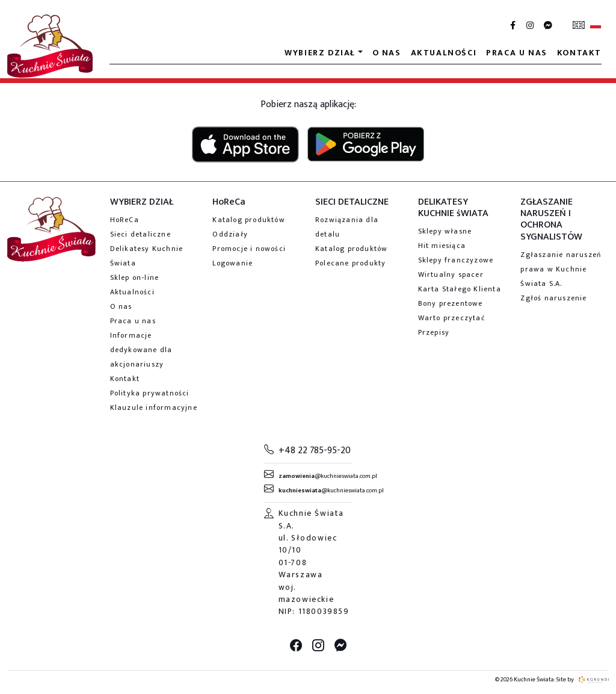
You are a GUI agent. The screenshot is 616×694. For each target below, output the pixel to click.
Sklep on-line (135, 277)
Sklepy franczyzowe (456, 260)
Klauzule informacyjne (154, 407)
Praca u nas (517, 53)
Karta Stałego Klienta (460, 289)
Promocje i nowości (249, 249)
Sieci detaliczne (140, 234)
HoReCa (125, 220)
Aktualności (444, 53)
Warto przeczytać (451, 318)
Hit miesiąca (442, 246)
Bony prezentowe (451, 303)
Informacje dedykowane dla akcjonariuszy (141, 350)
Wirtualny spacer (451, 274)
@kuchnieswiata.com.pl (328, 476)
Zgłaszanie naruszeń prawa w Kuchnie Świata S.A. (561, 269)
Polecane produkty (350, 263)
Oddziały (230, 234)
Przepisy (434, 332)
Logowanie (233, 263)
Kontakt (579, 53)
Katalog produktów (248, 220)
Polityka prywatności (150, 393)
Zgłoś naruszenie (553, 298)
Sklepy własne (445, 231)
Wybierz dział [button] (320, 53)
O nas (387, 53)
